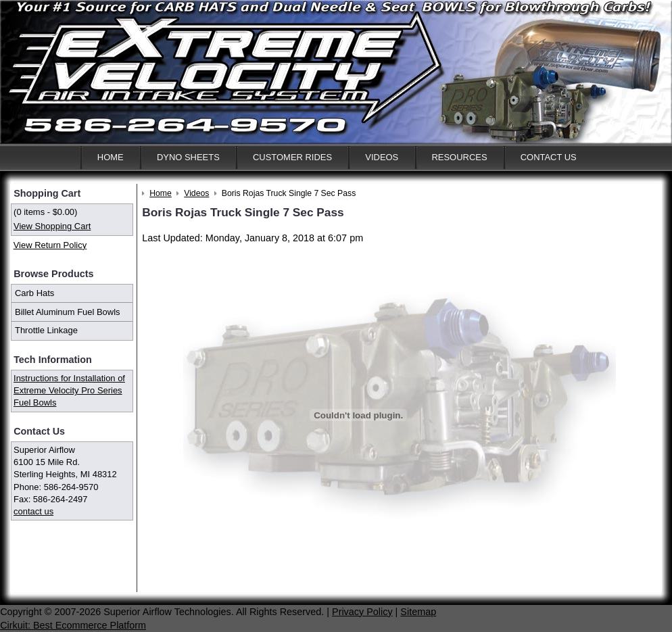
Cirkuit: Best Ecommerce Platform (73, 625)
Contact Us (549, 157)
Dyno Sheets (188, 157)
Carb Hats (34, 293)
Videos (382, 157)
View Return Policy (50, 245)
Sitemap (418, 612)
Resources (459, 157)
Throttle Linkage (46, 330)
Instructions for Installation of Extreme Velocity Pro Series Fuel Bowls (69, 390)
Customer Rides (292, 157)
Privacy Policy (362, 612)
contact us (33, 511)
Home (111, 157)
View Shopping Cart (52, 226)
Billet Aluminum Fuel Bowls (68, 312)
